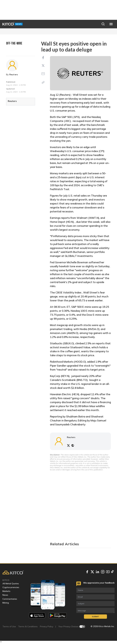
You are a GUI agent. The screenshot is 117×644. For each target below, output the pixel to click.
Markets (6, 591)
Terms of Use (9, 626)
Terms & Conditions (28, 626)
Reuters (14, 75)
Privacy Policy (47, 626)
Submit (95, 617)
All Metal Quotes (11, 584)
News (5, 595)
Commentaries (10, 599)
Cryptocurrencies (11, 587)
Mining (6, 603)
